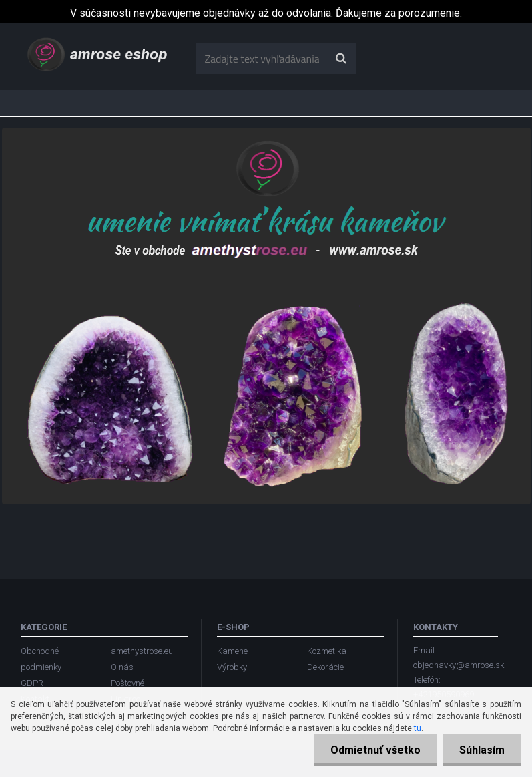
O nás (122, 667)
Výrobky (232, 667)
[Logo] (98, 53)
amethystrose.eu (142, 651)
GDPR (32, 683)
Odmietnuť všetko (375, 750)
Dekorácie (325, 667)
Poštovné (127, 683)
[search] (341, 59)
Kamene (232, 651)
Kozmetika (327, 651)
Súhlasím (482, 750)
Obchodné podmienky (41, 659)
